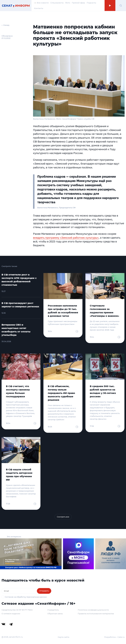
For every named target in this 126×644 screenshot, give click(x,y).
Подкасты (91, 3)
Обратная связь (55, 614)
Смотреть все (63, 517)
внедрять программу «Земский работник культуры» (66, 238)
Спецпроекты (57, 3)
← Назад (5, 25)
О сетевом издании (11, 614)
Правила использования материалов (96, 614)
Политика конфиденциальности (93, 610)
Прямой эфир (78, 3)
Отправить (44, 591)
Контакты (39, 8)
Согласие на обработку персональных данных (26, 597)
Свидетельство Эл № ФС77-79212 (17, 610)
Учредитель (53, 610)
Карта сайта (63, 637)
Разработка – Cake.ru (114, 637)
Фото (68, 3)
